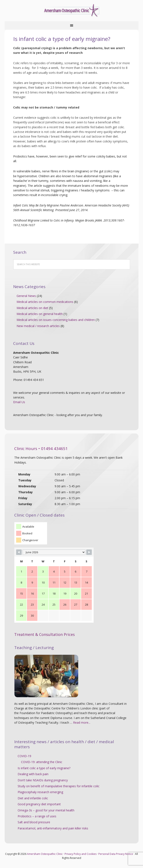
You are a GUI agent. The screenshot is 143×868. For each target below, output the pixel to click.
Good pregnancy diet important (39, 804)
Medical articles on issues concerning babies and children (56, 320)
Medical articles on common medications (45, 302)
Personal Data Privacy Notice (116, 854)
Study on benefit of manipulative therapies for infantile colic (59, 786)
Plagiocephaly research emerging (40, 792)
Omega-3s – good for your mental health (46, 810)
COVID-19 (24, 756)
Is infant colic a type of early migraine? (44, 768)
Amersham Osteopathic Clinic (72, 11)
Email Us (19, 402)
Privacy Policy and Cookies (81, 854)
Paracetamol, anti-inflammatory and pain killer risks (53, 828)
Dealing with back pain (33, 774)
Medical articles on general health (40, 314)
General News (26, 296)
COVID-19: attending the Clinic (42, 762)
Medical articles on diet (32, 308)
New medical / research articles (38, 326)
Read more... (82, 722)
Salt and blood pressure (34, 822)
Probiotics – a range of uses (37, 816)
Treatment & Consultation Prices (45, 634)
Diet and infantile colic (33, 798)
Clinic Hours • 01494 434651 (41, 449)
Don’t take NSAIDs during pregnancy (43, 780)
